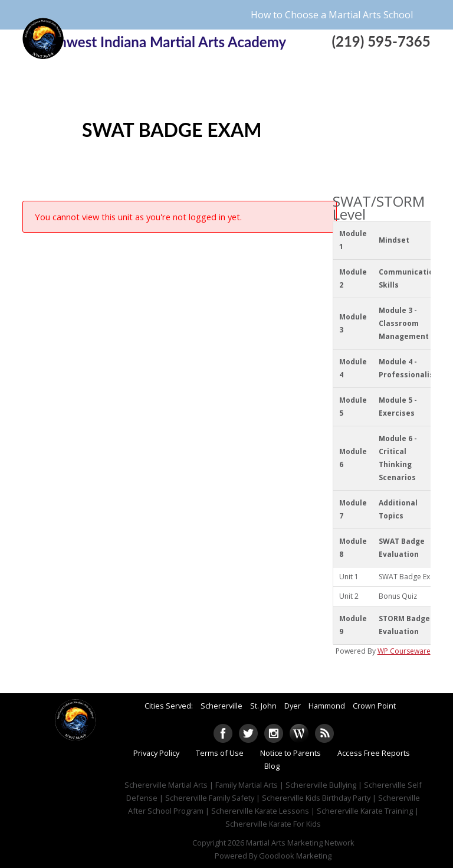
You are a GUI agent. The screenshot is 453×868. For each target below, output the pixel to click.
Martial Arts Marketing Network (300, 843)
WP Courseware (404, 651)
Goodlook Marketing (295, 856)
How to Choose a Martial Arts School (332, 15)
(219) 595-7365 (381, 41)
